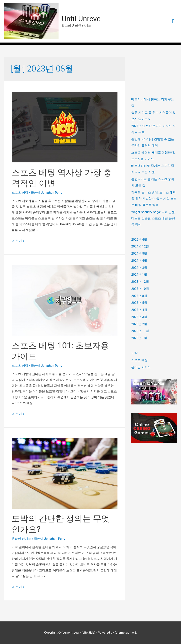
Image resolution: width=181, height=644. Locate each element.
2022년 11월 (140, 331)
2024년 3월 (139, 268)
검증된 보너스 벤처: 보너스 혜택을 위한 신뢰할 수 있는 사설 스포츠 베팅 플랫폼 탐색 (154, 199)
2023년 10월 (140, 289)
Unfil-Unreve (81, 19)
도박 (134, 353)
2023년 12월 (140, 282)
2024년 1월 (139, 275)
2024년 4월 (139, 261)
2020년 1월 (139, 338)
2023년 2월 (139, 324)
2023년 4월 (139, 310)
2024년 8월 (139, 254)
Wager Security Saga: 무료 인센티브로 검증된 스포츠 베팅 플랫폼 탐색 (153, 218)
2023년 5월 (139, 303)
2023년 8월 (139, 296)
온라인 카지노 (21, 539)
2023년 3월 (139, 317)
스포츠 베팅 (20, 193)
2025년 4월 (139, 240)
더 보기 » (18, 241)
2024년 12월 (140, 246)
